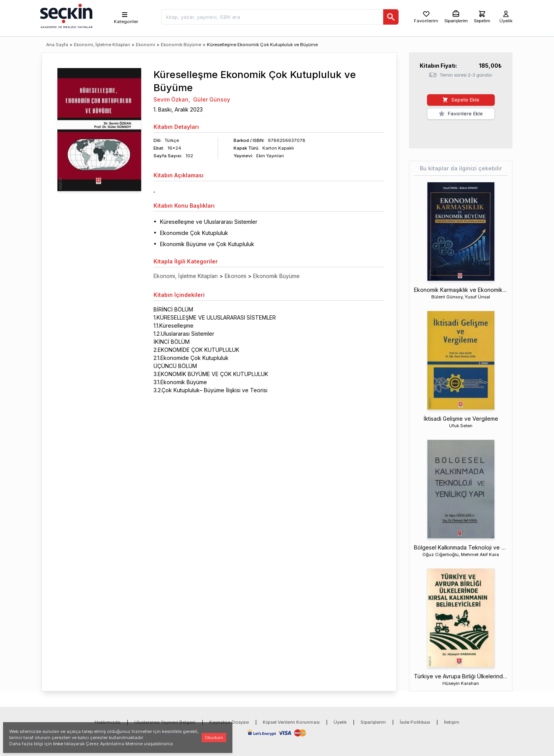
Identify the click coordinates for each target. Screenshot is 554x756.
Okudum (214, 738)
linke (58, 744)
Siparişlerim (373, 722)
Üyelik (340, 722)
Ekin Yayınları (270, 156)
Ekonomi (145, 45)
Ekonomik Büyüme (181, 45)
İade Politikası (415, 722)
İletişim (452, 722)
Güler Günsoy (212, 99)
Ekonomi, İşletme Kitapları (102, 45)
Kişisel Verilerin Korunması (291, 722)
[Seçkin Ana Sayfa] (65, 15)
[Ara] (391, 17)
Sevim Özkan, (172, 99)
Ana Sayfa (57, 45)
